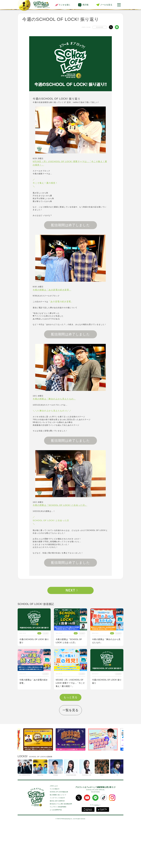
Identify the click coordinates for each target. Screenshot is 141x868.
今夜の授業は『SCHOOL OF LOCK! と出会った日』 (69, 641)
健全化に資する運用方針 (57, 845)
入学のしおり (54, 830)
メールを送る (106, 5)
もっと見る (70, 741)
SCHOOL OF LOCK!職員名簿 (59, 836)
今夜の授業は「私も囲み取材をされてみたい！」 (106, 725)
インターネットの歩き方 (57, 841)
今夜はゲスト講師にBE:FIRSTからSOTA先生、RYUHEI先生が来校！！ (70, 727)
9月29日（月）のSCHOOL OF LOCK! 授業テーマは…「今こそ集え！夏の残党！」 (70, 683)
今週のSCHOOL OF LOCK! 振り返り (34, 641)
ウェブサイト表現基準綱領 (58, 851)
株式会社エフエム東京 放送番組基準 (61, 848)
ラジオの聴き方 (55, 833)
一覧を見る (70, 754)
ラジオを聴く (63, 5)
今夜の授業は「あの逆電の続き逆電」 (34, 681)
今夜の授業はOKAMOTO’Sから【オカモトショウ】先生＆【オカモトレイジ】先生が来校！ (34, 727)
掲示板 (86, 5)
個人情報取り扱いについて (58, 839)
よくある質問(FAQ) (56, 853)
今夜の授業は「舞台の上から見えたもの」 (106, 641)
